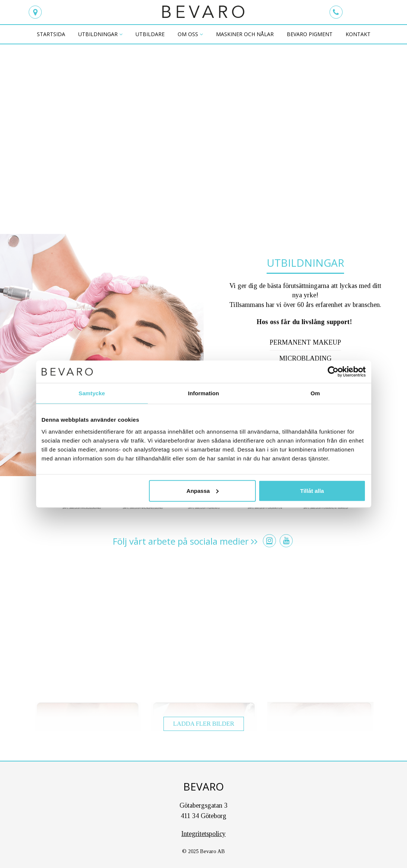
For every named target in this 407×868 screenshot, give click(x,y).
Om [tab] (315, 393)
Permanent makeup (305, 342)
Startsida (51, 34)
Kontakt (358, 34)
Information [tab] (204, 393)
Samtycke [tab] (92, 393)
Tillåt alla (312, 490)
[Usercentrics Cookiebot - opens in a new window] (333, 372)
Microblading (305, 358)
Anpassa (203, 490)
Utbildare (150, 34)
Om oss (188, 34)
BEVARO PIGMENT (310, 34)
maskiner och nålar (245, 34)
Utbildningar (98, 34)
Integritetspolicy (203, 834)
